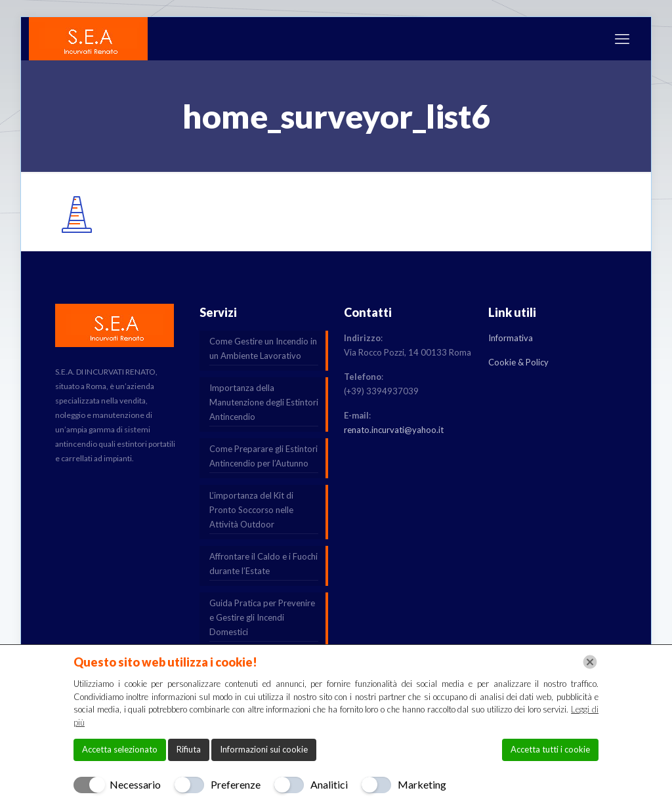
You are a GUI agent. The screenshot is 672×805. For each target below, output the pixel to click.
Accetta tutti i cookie (550, 749)
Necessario (135, 784)
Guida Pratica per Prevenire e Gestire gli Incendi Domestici (262, 617)
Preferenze (236, 784)
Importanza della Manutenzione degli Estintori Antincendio (264, 402)
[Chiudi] (590, 662)
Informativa (511, 338)
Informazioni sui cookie (264, 749)
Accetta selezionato (120, 749)
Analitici (329, 784)
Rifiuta (189, 749)
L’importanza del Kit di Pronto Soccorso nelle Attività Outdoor (251, 510)
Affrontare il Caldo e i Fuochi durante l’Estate (263, 564)
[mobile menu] (622, 39)
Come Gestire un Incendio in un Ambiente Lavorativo (263, 348)
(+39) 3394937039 (381, 391)
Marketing (422, 784)
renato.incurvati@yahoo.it (394, 430)
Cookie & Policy (518, 362)
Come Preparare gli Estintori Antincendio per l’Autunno (263, 456)
